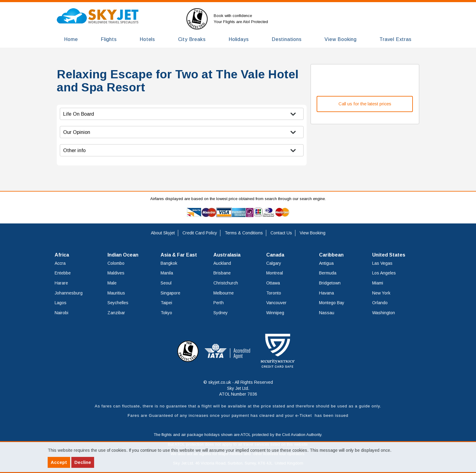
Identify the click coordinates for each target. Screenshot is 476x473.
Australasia (227, 255)
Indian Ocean (123, 255)
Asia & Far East (179, 255)
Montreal (275, 273)
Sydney (221, 313)
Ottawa (273, 283)
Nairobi (61, 313)
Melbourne (224, 293)
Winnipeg (275, 313)
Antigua (326, 263)
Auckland (222, 263)
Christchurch (226, 283)
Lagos (61, 303)
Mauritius (116, 293)
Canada (275, 255)
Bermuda (328, 273)
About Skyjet (163, 233)
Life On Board (79, 114)
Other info (74, 150)
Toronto (274, 293)
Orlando (380, 303)
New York (381, 293)
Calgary (274, 263)
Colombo (116, 263)
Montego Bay (332, 303)
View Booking (313, 233)
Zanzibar (116, 313)
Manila (167, 273)
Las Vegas (382, 263)
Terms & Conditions (244, 233)
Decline (83, 462)
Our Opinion (77, 132)
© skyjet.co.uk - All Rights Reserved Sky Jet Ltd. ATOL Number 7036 (238, 388)
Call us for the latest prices (365, 104)
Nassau (327, 313)
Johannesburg (69, 293)
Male (112, 283)
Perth (219, 303)
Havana (326, 293)
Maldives (116, 273)
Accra (60, 263)
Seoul (166, 283)
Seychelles (118, 303)
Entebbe (63, 273)
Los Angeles (384, 273)
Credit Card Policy (200, 233)
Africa (62, 255)
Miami (378, 283)
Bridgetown (330, 283)
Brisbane (222, 273)
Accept (59, 462)
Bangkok (169, 263)
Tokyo (166, 313)
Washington (384, 313)
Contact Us (281, 233)
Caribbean (331, 255)
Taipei (166, 303)
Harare (61, 283)
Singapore (170, 293)
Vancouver (276, 303)
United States (389, 255)
